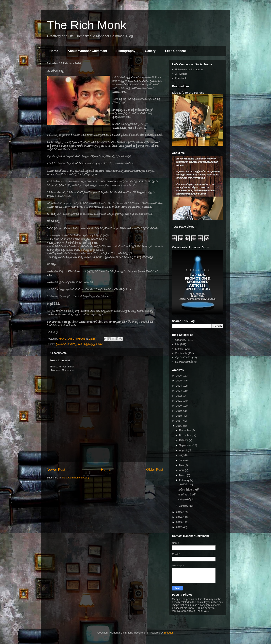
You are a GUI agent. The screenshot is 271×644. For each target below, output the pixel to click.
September (186, 445)
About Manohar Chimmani (87, 51)
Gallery (150, 51)
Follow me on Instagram (189, 69)
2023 (179, 391)
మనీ (80, 344)
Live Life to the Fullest (188, 93)
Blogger (168, 633)
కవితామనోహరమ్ (184, 362)
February (185, 480)
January (184, 506)
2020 (179, 406)
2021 (179, 401)
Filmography (126, 51)
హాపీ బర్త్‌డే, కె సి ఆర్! (189, 490)
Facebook (181, 78)
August (183, 450)
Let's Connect (175, 51)
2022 (179, 396)
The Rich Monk (86, 25)
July (182, 455)
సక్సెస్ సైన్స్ (89, 344)
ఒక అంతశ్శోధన (186, 499)
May (182, 465)
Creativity (181, 340)
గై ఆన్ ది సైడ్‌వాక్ (187, 495)
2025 (179, 381)
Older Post (155, 470)
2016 (179, 426)
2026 (179, 376)
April (182, 470)
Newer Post (56, 470)
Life (177, 344)
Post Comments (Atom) (76, 478)
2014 (179, 517)
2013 (179, 522)
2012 (179, 527)
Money (179, 349)
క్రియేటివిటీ (61, 344)
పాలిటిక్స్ (72, 344)
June (182, 460)
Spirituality (181, 353)
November (185, 435)
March (183, 475)
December (185, 430)
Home (54, 51)
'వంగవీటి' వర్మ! (186, 484)
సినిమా (100, 344)
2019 (179, 411)
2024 (179, 386)
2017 (179, 421)
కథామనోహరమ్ (183, 357)
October (184, 440)
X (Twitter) (181, 74)
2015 (179, 512)
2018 (179, 416)
